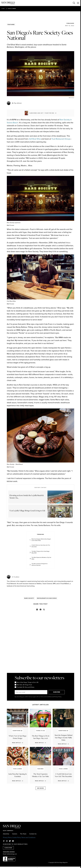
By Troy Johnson (17, 103)
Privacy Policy (7, 837)
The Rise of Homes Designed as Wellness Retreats (40, 564)
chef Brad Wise (35, 139)
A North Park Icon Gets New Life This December (41, 546)
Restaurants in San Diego (47, 598)
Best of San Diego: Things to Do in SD (26, 682)
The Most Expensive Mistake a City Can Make (41, 558)
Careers (15, 834)
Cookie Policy (17, 837)
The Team (23, 834)
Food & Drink (12, 9)
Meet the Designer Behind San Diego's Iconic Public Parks (41, 540)
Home (3, 9)
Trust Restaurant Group (61, 139)
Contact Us (33, 834)
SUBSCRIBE (57, 692)
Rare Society (29, 598)
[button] (37, 610)
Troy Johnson (16, 577)
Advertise (6, 834)
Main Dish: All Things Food (23, 685)
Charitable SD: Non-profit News (24, 687)
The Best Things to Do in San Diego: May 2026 (41, 552)
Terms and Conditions (28, 837)
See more (40, 788)
